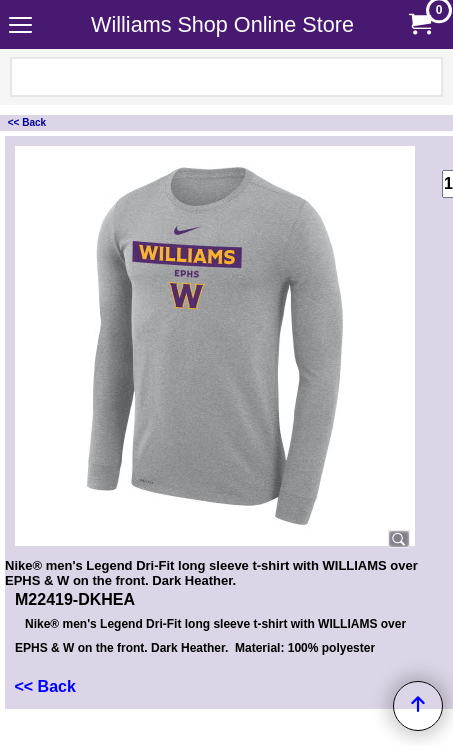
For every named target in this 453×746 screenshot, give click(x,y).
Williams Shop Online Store (222, 24)
